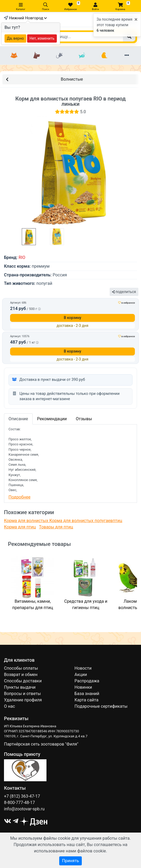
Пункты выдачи (20, 687)
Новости (83, 668)
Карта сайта (87, 700)
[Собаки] (37, 56)
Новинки (83, 687)
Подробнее (20, 497)
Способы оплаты (21, 668)
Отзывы (84, 419)
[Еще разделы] (127, 56)
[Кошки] (14, 56)
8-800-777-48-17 (20, 803)
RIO (22, 257)
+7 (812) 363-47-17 (22, 796)
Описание (18, 419)
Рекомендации (52, 419)
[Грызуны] (59, 56)
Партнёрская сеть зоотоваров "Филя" (41, 744)
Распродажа (87, 681)
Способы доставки (23, 681)
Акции (81, 675)
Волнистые (44, 79)
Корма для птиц (20, 527)
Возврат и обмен (21, 675)
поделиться (124, 292)
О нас (9, 706)
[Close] (136, 20)
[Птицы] (104, 56)
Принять (70, 861)
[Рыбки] (82, 56)
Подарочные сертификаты (101, 706)
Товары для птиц (56, 527)
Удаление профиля (23, 700)
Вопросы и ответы (22, 694)
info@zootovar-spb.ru (24, 809)
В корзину (72, 318)
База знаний (87, 694)
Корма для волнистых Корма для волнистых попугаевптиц (63, 521)
